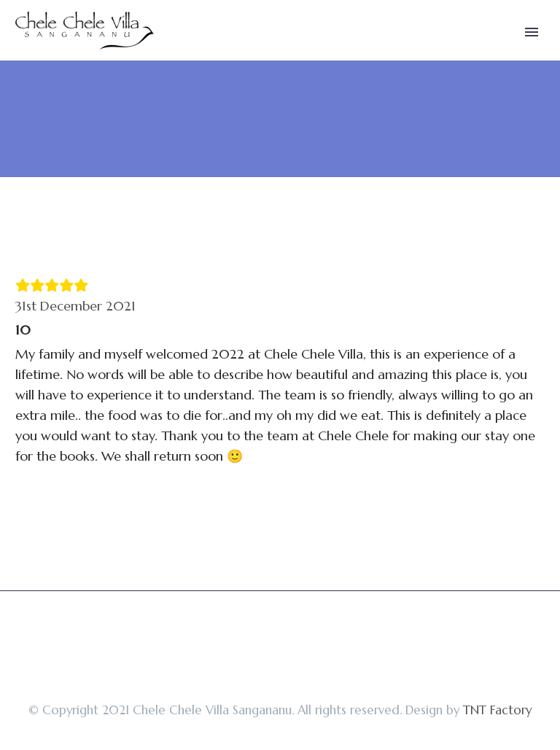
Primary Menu (532, 32)
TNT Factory (497, 710)
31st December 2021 (75, 306)
